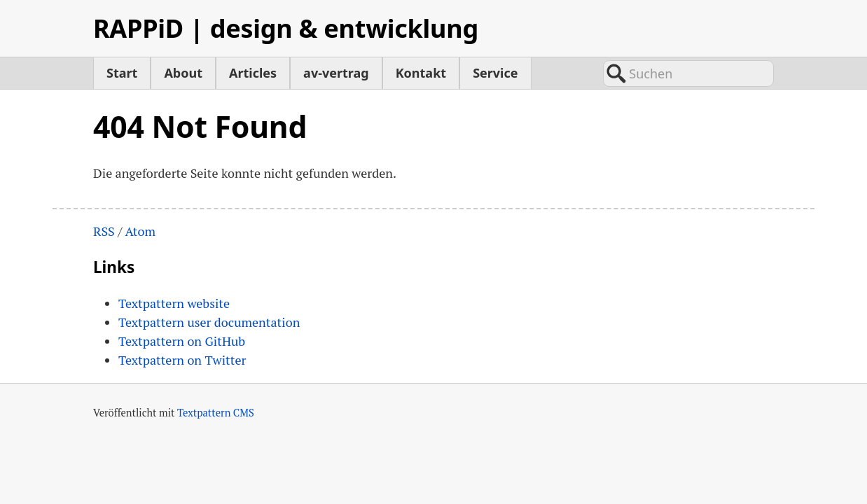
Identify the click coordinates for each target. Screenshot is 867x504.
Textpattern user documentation (209, 322)
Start (122, 73)
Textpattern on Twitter (182, 360)
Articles (253, 73)
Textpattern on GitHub (182, 341)
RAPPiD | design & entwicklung (286, 28)
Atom (140, 231)
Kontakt (421, 73)
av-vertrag (336, 73)
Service (495, 73)
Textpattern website (174, 303)
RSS (104, 231)
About (183, 73)
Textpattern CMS (216, 413)
